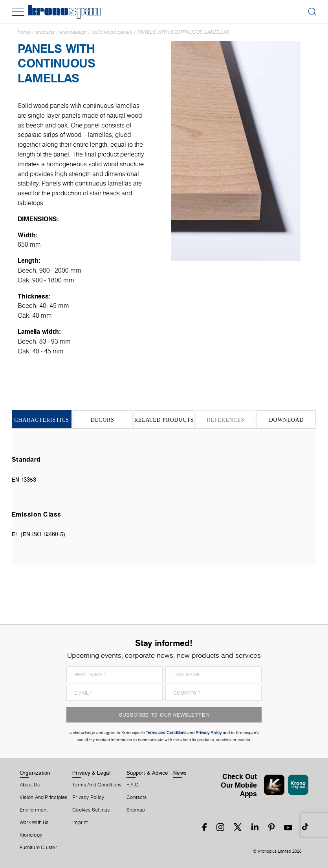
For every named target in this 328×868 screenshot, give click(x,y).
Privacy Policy (88, 797)
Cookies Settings (91, 810)
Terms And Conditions (97, 785)
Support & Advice (148, 773)
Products (45, 32)
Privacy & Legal (91, 773)
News (180, 773)
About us (30, 785)
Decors (103, 420)
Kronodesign (73, 32)
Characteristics (42, 420)
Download (287, 420)
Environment (34, 810)
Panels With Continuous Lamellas (183, 32)
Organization (35, 773)
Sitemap (136, 810)
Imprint (80, 823)
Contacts (137, 797)
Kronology (31, 835)
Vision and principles (44, 797)
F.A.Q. (133, 785)
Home (24, 32)
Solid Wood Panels (112, 32)
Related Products (164, 420)
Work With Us (34, 823)
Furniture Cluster (38, 848)
